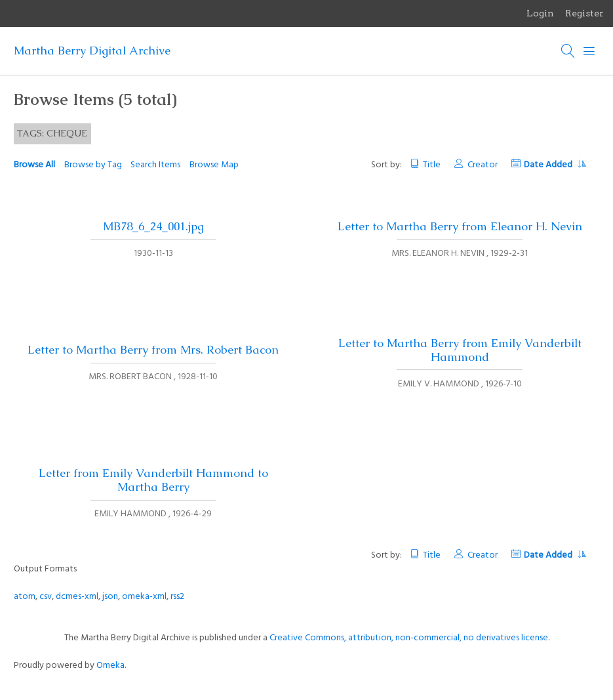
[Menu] (589, 51)
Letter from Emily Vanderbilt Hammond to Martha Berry (153, 480)
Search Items (155, 165)
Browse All (34, 165)
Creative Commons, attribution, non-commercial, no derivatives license (409, 638)
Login (540, 13)
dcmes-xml (77, 597)
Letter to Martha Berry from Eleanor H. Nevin (460, 226)
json (110, 597)
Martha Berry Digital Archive (92, 51)
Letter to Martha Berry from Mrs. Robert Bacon (153, 350)
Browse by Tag (93, 165)
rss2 (177, 597)
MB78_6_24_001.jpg (153, 226)
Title (432, 165)
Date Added (555, 165)
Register (584, 13)
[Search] (568, 51)
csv (46, 597)
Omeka (110, 666)
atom (25, 597)
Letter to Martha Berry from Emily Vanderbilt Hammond (460, 350)
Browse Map (214, 165)
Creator (483, 165)
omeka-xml (144, 597)
